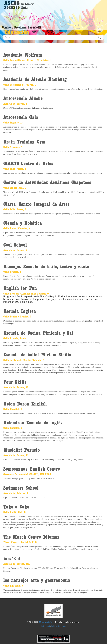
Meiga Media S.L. (46, 622)
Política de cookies (59, 626)
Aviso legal (45, 626)
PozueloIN (34, 27)
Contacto (8, 27)
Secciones (20, 27)
